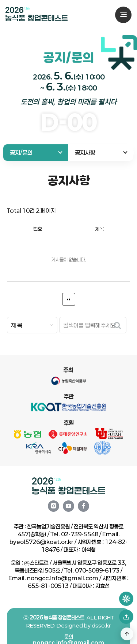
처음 (69, 299)
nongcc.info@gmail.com (63, 578)
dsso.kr (101, 638)
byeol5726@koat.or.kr (41, 542)
